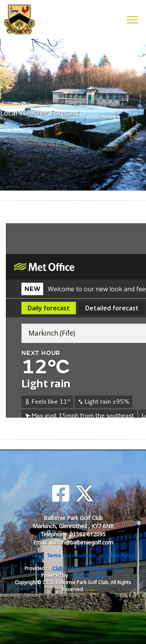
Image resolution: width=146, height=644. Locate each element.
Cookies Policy (118, 556)
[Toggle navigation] (132, 19)
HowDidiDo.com (87, 575)
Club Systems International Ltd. (87, 568)
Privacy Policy (27, 556)
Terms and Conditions (72, 556)
